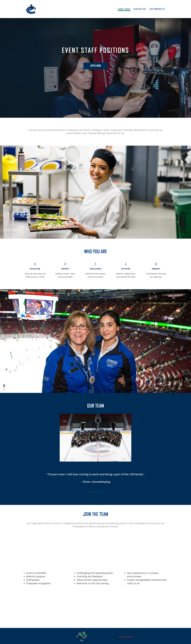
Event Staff (124, 9)
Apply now (95, 66)
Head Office (140, 9)
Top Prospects (157, 9)
